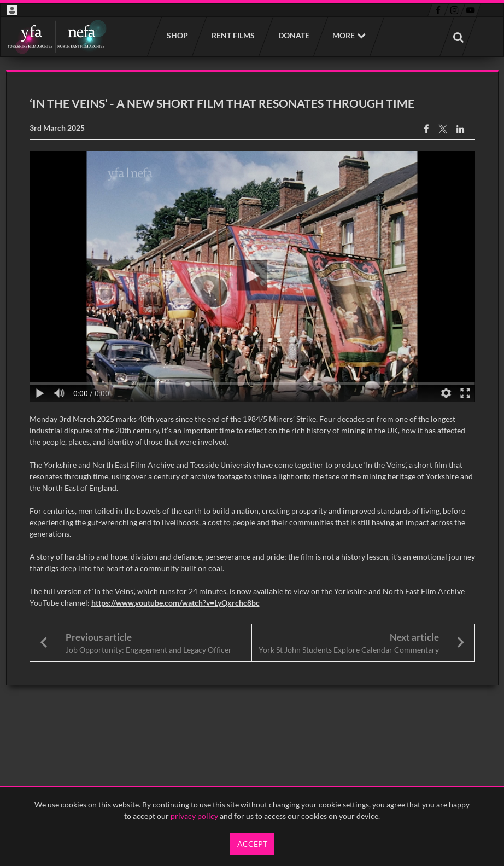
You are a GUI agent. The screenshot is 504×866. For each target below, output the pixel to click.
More (344, 35)
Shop (177, 35)
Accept (252, 844)
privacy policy (194, 816)
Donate (293, 35)
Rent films (233, 35)
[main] (252, 378)
